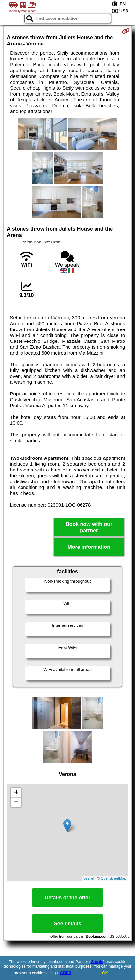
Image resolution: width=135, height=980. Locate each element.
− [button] (16, 803)
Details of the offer (67, 898)
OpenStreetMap (113, 878)
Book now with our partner (89, 527)
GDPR (66, 973)
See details (67, 924)
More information (89, 547)
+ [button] (16, 793)
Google (97, 962)
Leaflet (89, 878)
